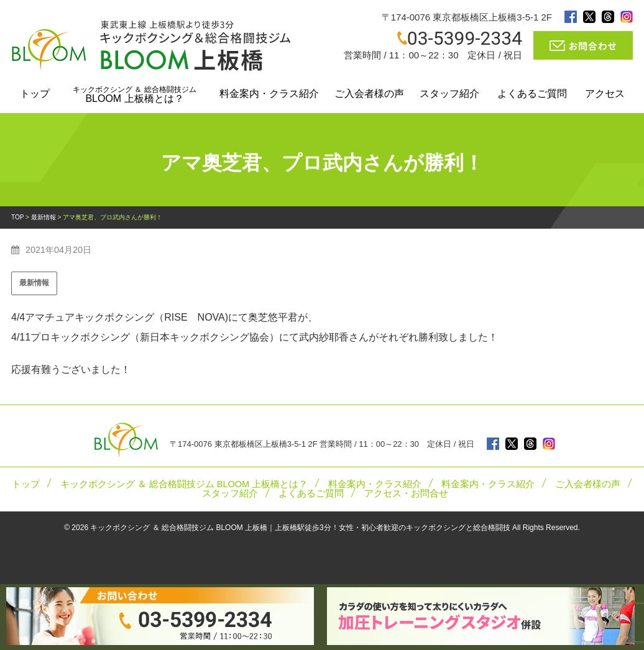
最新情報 (34, 283)
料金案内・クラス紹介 (269, 94)
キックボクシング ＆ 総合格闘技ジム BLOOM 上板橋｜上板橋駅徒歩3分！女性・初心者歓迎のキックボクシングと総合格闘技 (300, 528)
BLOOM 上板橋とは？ (135, 94)
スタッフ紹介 (449, 94)
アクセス (605, 94)
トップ (35, 94)
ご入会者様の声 (369, 94)
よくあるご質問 (532, 94)
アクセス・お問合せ (406, 493)
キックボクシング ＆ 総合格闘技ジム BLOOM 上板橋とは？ (184, 484)
